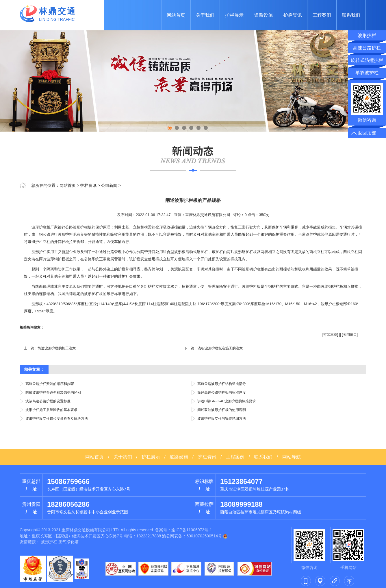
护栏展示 (234, 15)
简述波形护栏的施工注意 (57, 348)
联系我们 (351, 15)
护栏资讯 (293, 15)
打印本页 (330, 335)
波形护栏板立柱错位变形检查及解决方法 (57, 419)
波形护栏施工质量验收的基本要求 (51, 410)
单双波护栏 (367, 73)
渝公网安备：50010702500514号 (192, 536)
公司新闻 (109, 185)
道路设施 (263, 15)
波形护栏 (49, 542)
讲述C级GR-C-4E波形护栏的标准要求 (227, 401)
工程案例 (322, 15)
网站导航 (292, 457)
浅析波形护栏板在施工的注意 (220, 348)
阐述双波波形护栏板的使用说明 (222, 410)
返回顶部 (367, 133)
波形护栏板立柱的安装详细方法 (222, 419)
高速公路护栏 (367, 48)
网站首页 (176, 15)
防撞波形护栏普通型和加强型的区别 (53, 392)
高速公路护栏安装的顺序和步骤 (50, 384)
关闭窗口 (350, 335)
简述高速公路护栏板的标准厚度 (222, 392)
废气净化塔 (68, 542)
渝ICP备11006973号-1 (192, 530)
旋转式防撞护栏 (367, 60)
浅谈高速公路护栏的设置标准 (48, 401)
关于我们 (205, 15)
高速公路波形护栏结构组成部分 (222, 384)
